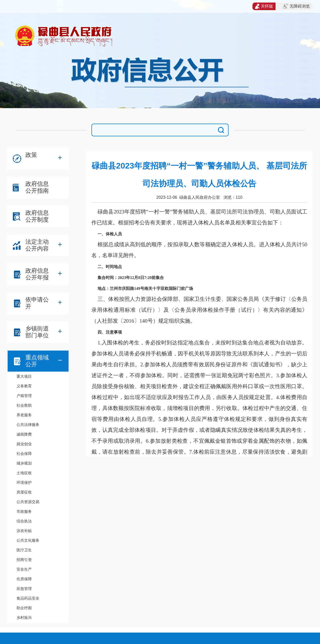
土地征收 (24, 473)
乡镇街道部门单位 (37, 332)
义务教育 (24, 386)
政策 (31, 155)
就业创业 (24, 444)
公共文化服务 (28, 540)
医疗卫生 (24, 550)
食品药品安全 (28, 598)
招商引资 (24, 560)
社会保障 (24, 453)
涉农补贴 (24, 531)
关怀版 (264, 6)
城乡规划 (24, 463)
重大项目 (24, 376)
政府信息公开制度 (37, 216)
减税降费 (24, 434)
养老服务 (24, 415)
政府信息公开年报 (37, 274)
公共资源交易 (28, 502)
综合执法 (24, 521)
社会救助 (24, 405)
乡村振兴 (24, 617)
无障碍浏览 (296, 6)
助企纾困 (24, 608)
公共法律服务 (28, 425)
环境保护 (24, 482)
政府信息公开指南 (37, 187)
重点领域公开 (37, 361)
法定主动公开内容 (37, 245)
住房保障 (24, 579)
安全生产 (24, 569)
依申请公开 (37, 303)
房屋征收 (24, 492)
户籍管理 (24, 396)
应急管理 (24, 589)
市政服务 (24, 511)
